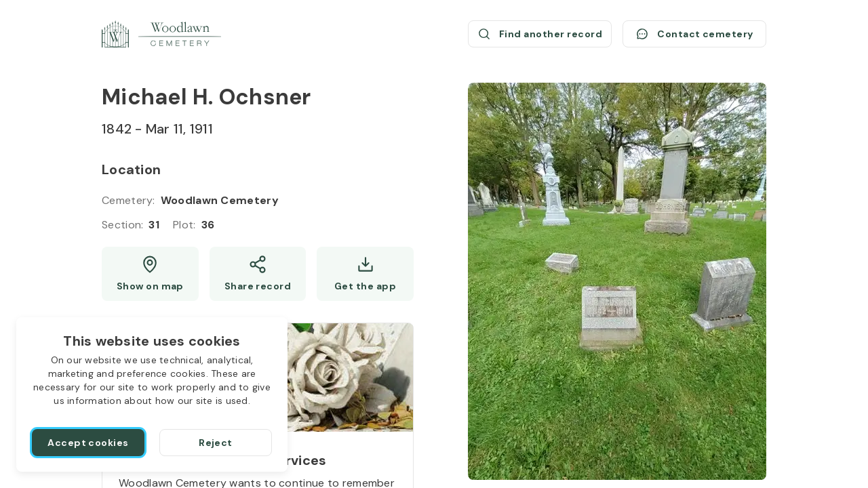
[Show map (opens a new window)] (150, 274)
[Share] (258, 274)
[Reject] (216, 443)
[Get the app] (365, 274)
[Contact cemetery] (694, 34)
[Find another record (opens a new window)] (540, 34)
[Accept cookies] (88, 443)
